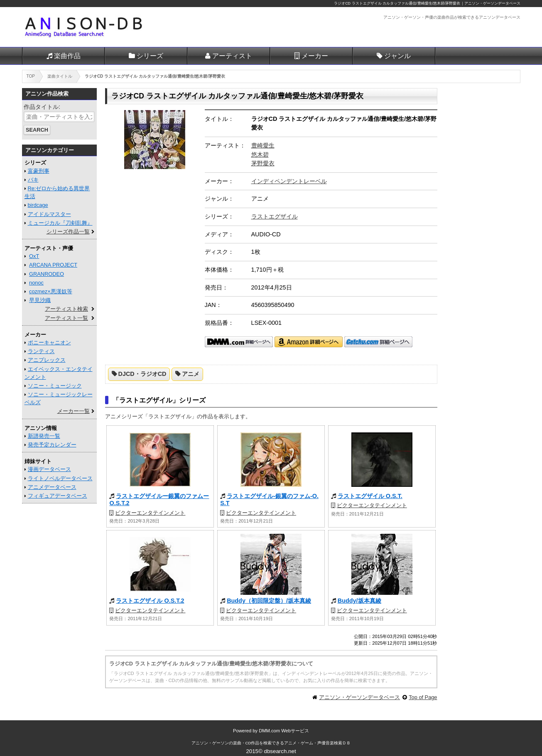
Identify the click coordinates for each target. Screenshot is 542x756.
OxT (34, 256)
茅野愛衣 (263, 163)
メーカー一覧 (74, 411)
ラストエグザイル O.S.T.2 (150, 601)
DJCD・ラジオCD (142, 374)
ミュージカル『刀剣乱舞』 (60, 223)
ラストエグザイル (275, 216)
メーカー (315, 56)
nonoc (36, 283)
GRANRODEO (47, 274)
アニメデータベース (52, 487)
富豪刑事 (39, 171)
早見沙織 (40, 300)
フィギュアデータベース (58, 496)
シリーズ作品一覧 (68, 232)
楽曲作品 (67, 56)
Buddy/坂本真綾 (359, 601)
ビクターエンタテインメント (150, 513)
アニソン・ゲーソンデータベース (359, 697)
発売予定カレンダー (52, 445)
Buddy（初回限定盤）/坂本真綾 (269, 601)
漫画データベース (49, 469)
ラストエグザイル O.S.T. (370, 496)
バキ (33, 180)
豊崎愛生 (263, 145)
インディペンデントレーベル (289, 181)
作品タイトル (41, 107)
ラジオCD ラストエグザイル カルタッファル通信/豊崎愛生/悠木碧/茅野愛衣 (397, 3)
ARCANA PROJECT (53, 265)
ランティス (41, 351)
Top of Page (423, 697)
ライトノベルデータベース (60, 478)
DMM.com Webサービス (284, 731)
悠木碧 (260, 155)
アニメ (191, 374)
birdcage (38, 205)
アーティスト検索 (66, 309)
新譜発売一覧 (44, 436)
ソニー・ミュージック (55, 386)
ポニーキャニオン (49, 342)
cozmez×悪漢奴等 (51, 291)
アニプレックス (47, 360)
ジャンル (397, 56)
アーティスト (232, 56)
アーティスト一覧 (66, 318)
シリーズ (150, 56)
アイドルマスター (49, 214)
